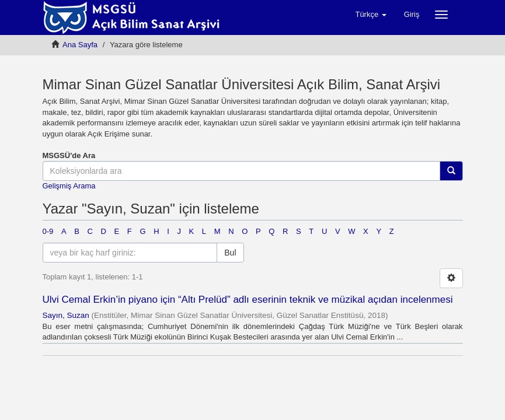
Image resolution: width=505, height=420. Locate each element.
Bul (230, 253)
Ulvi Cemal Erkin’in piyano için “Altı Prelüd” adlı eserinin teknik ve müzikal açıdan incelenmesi (248, 300)
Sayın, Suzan (66, 315)
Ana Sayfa (80, 45)
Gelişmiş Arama (69, 186)
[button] (370, 15)
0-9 (48, 231)
